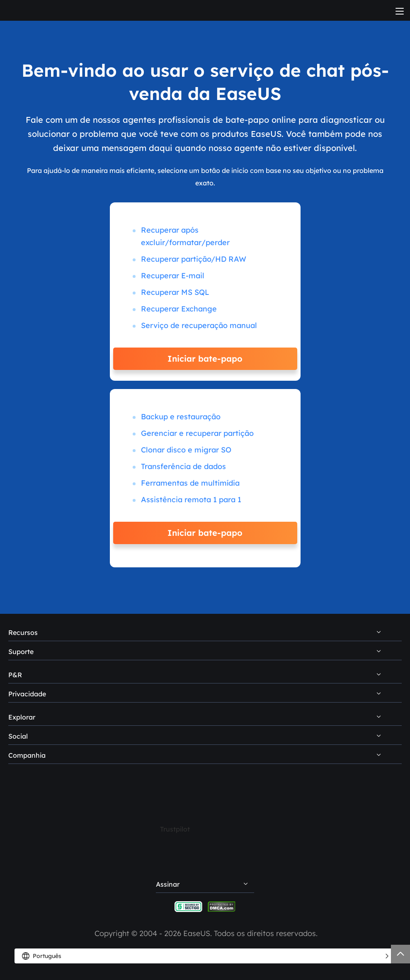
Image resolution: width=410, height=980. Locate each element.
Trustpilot (175, 829)
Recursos (23, 632)
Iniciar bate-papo (205, 359)
